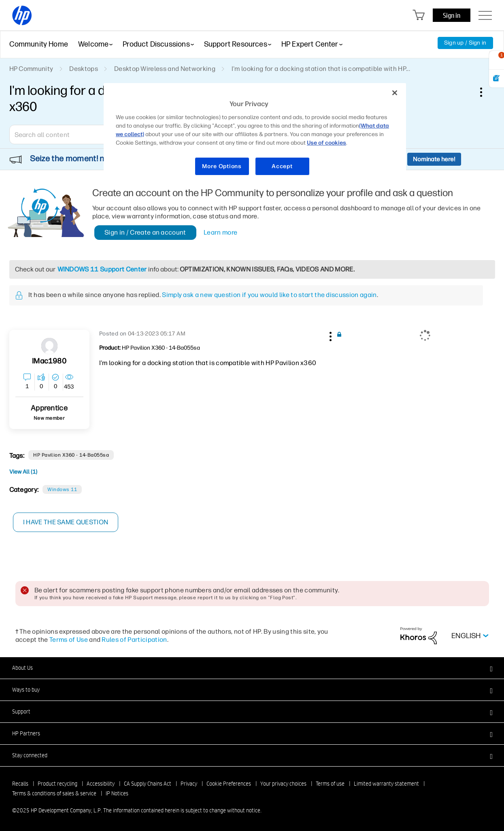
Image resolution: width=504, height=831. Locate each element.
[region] (255, 134)
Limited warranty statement (386, 784)
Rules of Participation (134, 640)
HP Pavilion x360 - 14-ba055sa (71, 455)
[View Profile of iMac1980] (49, 361)
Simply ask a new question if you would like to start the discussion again (269, 295)
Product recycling (57, 784)
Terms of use (330, 784)
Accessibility (101, 784)
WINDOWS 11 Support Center (102, 269)
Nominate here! (434, 159)
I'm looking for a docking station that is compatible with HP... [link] (321, 69)
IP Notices (117, 793)
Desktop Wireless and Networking (165, 69)
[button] (330, 335)
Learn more (220, 232)
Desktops (84, 69)
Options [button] (485, 92)
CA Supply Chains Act (148, 784)
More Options (222, 166)
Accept (282, 166)
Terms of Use (69, 640)
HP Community (31, 69)
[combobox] (68, 135)
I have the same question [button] (66, 522)
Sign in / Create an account (145, 232)
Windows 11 (62, 489)
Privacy (189, 784)
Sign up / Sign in (465, 43)
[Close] (395, 93)
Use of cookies (326, 143)
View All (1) (23, 472)
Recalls (20, 784)
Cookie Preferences (229, 784)
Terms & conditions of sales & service (54, 793)
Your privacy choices (283, 784)
